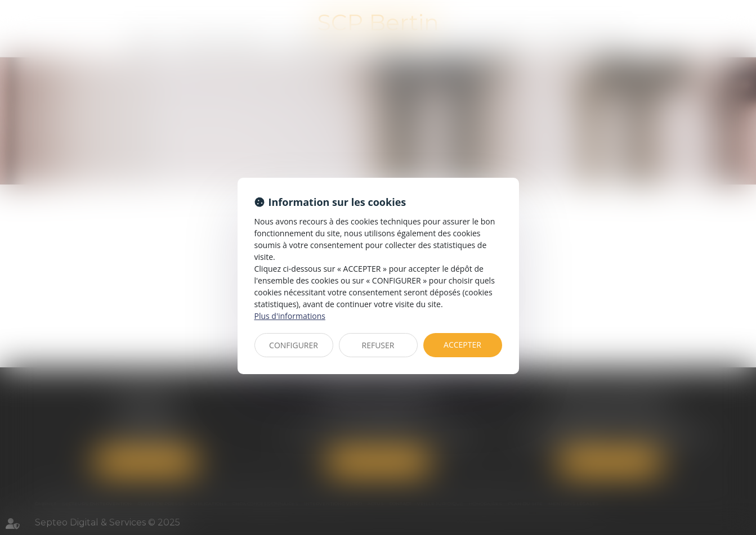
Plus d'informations (290, 316)
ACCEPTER (462, 345)
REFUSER (378, 345)
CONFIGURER (294, 345)
